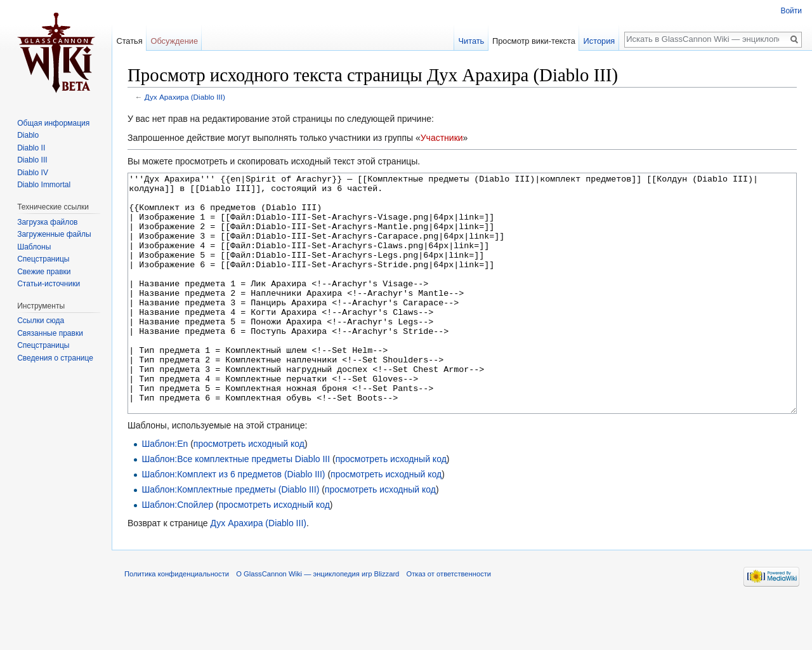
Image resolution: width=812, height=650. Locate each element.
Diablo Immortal (44, 185)
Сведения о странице (55, 358)
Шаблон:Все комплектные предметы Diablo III (236, 507)
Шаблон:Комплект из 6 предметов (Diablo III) (233, 522)
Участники (442, 138)
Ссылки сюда (41, 321)
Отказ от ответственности (449, 621)
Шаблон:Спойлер (177, 552)
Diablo (28, 135)
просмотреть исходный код (249, 491)
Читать (471, 41)
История (599, 41)
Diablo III (32, 160)
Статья (129, 41)
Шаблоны (34, 247)
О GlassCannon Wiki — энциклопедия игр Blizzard (318, 621)
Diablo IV (33, 173)
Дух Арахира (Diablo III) (185, 97)
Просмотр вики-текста (534, 41)
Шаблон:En (165, 491)
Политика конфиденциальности (177, 621)
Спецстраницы (43, 259)
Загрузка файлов (47, 222)
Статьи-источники (49, 284)
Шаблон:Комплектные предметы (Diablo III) (230, 537)
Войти (791, 11)
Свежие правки (44, 272)
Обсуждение (174, 41)
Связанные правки (50, 333)
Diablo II (31, 148)
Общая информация (53, 123)
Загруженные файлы (54, 234)
